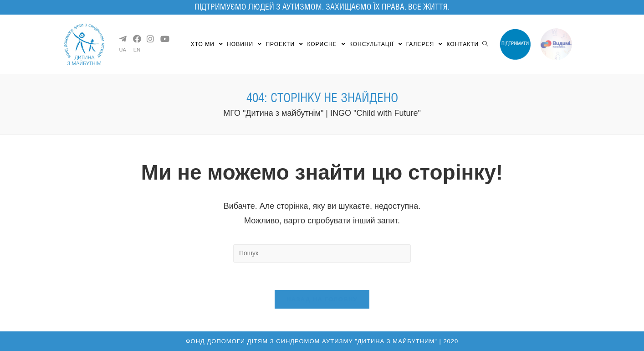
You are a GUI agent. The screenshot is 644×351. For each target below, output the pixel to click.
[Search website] (485, 44)
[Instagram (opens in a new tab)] (150, 39)
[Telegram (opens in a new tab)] (123, 39)
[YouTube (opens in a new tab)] (164, 39)
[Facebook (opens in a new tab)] (136, 39)
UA (123, 50)
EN (137, 50)
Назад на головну (322, 299)
